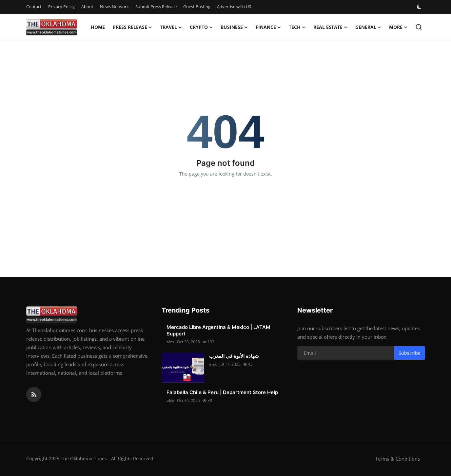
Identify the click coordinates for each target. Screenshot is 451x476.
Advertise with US (234, 7)
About (87, 7)
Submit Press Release (156, 7)
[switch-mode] (420, 7)
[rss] (34, 394)
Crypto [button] (201, 27)
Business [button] (234, 27)
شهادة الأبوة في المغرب (234, 356)
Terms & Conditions (398, 459)
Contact (34, 7)
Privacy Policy (61, 7)
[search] (419, 27)
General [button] (368, 27)
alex (170, 342)
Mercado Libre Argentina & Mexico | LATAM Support (218, 330)
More (398, 27)
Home (98, 27)
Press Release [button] (132, 27)
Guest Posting (197, 7)
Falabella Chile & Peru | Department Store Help (222, 392)
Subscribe (410, 353)
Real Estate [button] (330, 27)
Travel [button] (171, 27)
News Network (114, 7)
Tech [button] (297, 27)
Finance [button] (268, 27)
